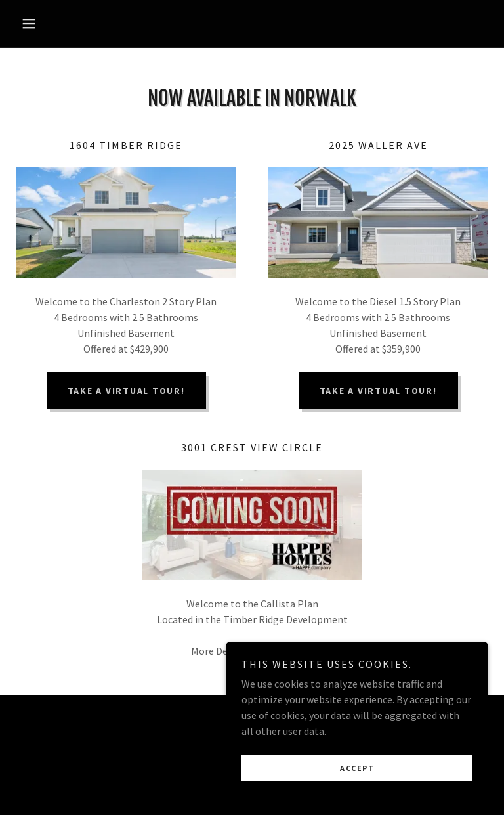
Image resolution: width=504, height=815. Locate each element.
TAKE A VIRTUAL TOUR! (126, 391)
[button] (51, 24)
